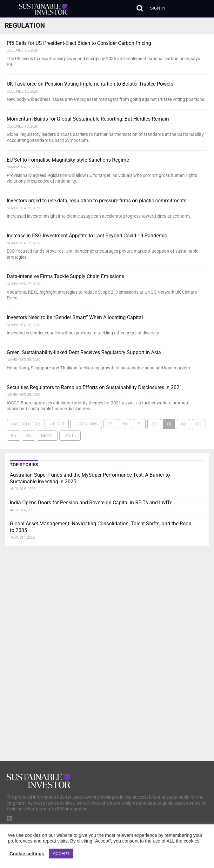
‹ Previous (86, 424)
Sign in (158, 8)
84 (13, 436)
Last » (70, 436)
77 (110, 424)
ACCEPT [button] (61, 854)
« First (57, 424)
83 (199, 424)
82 (184, 424)
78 (124, 424)
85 (29, 436)
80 (154, 424)
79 (139, 424)
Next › (47, 436)
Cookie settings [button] (27, 854)
